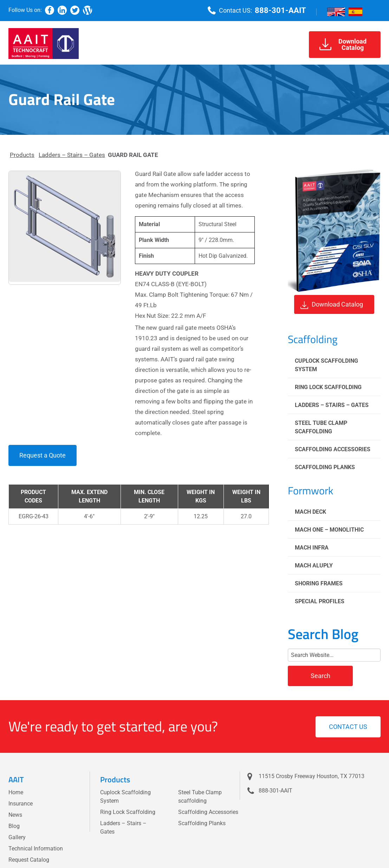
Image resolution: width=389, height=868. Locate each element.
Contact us (348, 727)
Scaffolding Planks (325, 467)
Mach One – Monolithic (329, 530)
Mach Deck (310, 512)
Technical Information (36, 849)
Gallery (17, 837)
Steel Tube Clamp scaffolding (321, 427)
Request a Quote (43, 455)
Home (16, 792)
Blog (14, 826)
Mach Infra (312, 548)
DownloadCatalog (343, 44)
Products (22, 155)
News (15, 815)
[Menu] (375, 11)
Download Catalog (332, 305)
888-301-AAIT (280, 10)
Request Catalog (29, 860)
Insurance (21, 804)
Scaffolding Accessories (333, 449)
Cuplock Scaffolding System (326, 365)
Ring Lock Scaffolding (328, 387)
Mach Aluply (314, 565)
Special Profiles (320, 601)
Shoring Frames (319, 583)
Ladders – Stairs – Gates (72, 155)
